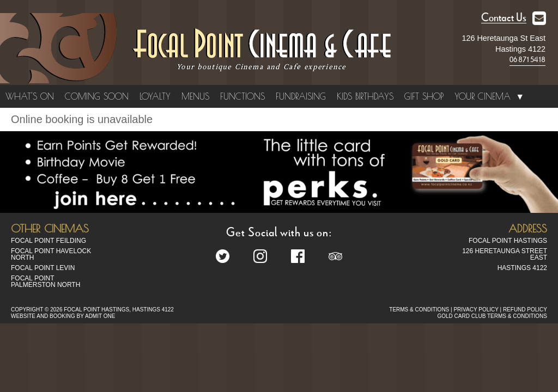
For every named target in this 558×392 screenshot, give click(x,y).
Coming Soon (97, 96)
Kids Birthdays (365, 96)
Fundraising (301, 96)
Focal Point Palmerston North (46, 281)
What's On (30, 96)
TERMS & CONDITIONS (419, 310)
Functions (242, 96)
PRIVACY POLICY (476, 310)
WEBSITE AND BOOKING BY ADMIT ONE (63, 316)
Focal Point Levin (43, 268)
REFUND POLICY (525, 310)
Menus (195, 96)
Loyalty (155, 96)
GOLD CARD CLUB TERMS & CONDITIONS (492, 316)
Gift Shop (424, 96)
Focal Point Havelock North (51, 254)
